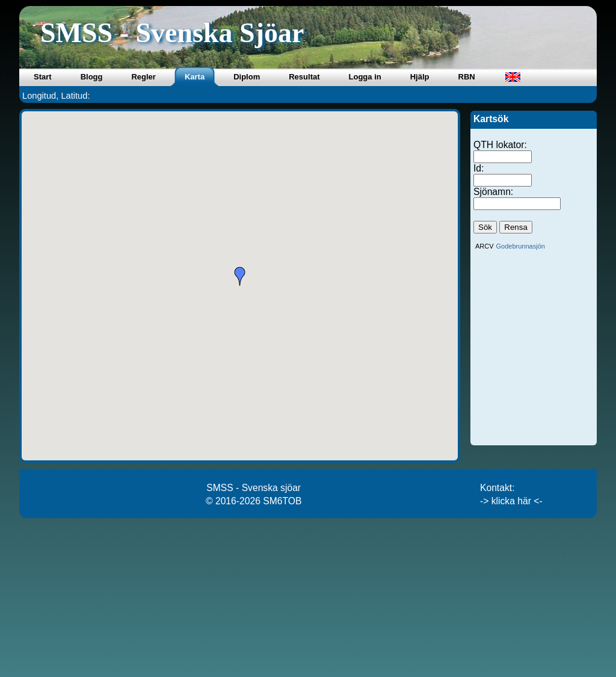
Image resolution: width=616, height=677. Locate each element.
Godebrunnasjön (521, 246)
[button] (240, 276)
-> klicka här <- (511, 501)
